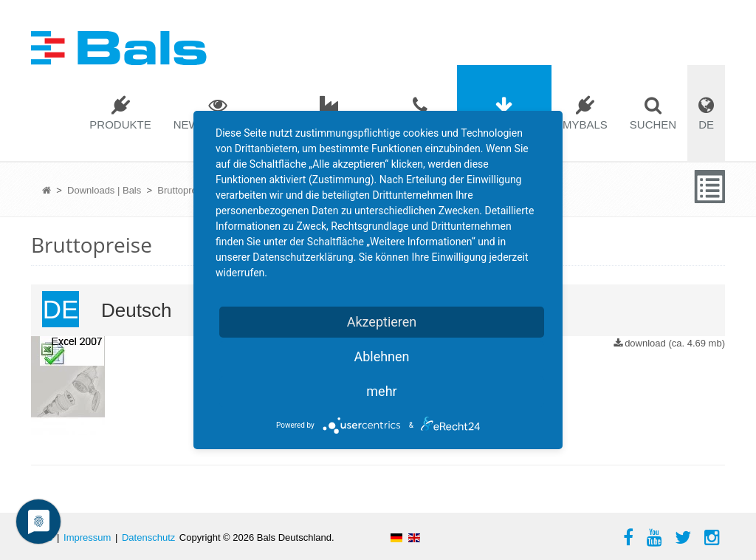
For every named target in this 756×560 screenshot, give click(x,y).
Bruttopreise (183, 190)
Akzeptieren (382, 322)
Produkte (120, 124)
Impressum (87, 537)
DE (706, 124)
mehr (381, 391)
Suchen (653, 124)
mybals (585, 124)
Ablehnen (381, 356)
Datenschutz (148, 537)
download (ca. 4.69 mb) (675, 343)
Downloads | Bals (104, 190)
